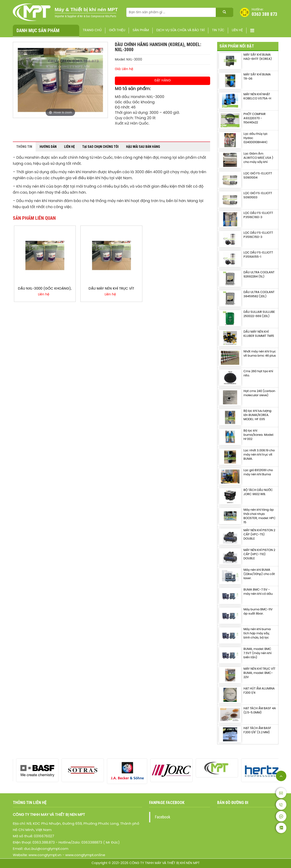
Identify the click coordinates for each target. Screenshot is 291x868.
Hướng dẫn (48, 147)
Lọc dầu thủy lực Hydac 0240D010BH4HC (256, 138)
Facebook (163, 817)
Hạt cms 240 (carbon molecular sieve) (259, 393)
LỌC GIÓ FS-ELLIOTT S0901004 (258, 176)
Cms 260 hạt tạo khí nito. (258, 373)
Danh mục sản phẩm (38, 30)
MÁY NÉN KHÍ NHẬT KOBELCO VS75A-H (257, 96)
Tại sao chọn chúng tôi (100, 147)
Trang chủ (92, 30)
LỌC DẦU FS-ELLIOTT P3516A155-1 (258, 255)
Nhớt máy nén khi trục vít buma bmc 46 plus (260, 354)
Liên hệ (237, 30)
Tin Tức (218, 30)
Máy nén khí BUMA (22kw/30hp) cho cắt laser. (259, 574)
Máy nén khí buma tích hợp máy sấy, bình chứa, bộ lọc (257, 633)
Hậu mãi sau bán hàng (143, 147)
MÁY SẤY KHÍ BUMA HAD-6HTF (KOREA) (258, 57)
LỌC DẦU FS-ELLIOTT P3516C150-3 (258, 235)
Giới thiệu (117, 30)
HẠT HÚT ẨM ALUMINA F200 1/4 (259, 691)
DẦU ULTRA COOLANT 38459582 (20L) (259, 294)
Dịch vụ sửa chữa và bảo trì (180, 30)
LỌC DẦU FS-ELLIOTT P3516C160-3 (258, 215)
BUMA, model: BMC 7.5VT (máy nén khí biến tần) (257, 653)
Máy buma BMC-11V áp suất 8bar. (258, 612)
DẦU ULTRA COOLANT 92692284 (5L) (259, 275)
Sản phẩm (141, 30)
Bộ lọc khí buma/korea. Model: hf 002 (259, 435)
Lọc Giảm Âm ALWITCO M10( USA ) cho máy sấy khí (258, 158)
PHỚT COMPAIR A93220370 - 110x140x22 (255, 118)
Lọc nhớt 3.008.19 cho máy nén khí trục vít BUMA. (259, 455)
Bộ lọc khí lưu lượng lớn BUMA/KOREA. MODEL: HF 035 (257, 415)
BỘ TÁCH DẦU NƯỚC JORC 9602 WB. (258, 492)
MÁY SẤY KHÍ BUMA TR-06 (257, 77)
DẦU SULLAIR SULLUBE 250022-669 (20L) (259, 314)
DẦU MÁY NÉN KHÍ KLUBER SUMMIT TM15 (259, 334)
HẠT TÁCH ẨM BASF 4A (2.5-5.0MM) (260, 711)
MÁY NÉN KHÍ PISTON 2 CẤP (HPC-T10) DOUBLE (259, 554)
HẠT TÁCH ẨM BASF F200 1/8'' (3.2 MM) (257, 730)
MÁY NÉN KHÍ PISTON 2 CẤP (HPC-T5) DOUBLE (259, 535)
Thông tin (24, 147)
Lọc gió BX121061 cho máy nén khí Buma (258, 472)
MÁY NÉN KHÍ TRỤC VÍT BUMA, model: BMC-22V (259, 673)
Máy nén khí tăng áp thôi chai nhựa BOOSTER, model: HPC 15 (260, 516)
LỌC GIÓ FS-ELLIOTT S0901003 (258, 195)
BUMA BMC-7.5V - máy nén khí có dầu (258, 592)
